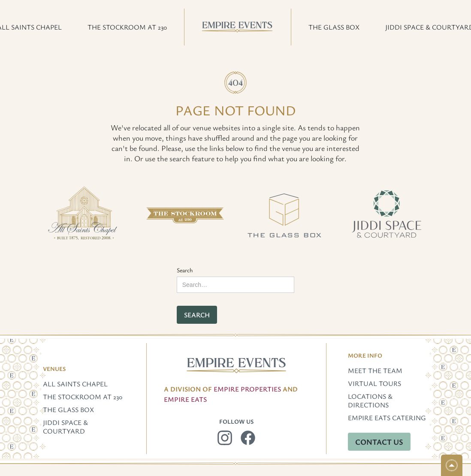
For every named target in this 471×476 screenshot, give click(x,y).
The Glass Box (68, 410)
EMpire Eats (185, 399)
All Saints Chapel (75, 384)
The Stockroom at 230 (83, 397)
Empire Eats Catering (387, 418)
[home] (238, 27)
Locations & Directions (370, 401)
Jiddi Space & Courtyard (65, 427)
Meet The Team (375, 371)
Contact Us (379, 442)
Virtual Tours (374, 383)
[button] (127, 27)
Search (185, 270)
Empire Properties (247, 389)
